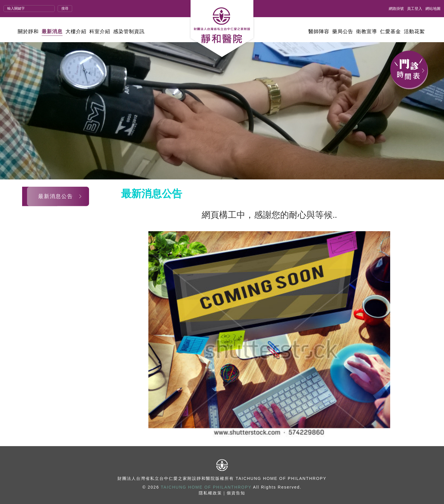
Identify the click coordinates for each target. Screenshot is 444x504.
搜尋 (65, 8)
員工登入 (415, 9)
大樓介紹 (76, 32)
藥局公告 (343, 32)
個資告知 (236, 493)
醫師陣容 (319, 32)
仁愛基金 (390, 32)
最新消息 (52, 32)
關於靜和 (28, 32)
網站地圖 (433, 9)
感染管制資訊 (129, 32)
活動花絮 (414, 32)
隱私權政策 (210, 493)
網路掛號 (396, 9)
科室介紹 (100, 32)
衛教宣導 (367, 32)
